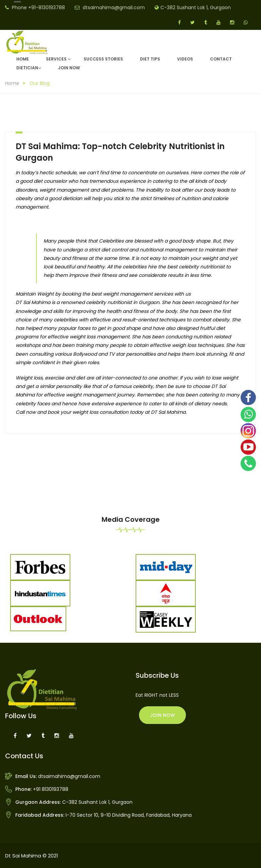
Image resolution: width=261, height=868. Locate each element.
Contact (221, 59)
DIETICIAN (27, 68)
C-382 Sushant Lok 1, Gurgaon (196, 7)
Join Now (69, 68)
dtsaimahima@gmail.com (114, 7)
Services (56, 59)
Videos (185, 59)
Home (23, 59)
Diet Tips (150, 59)
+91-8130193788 (47, 7)
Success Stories (103, 59)
